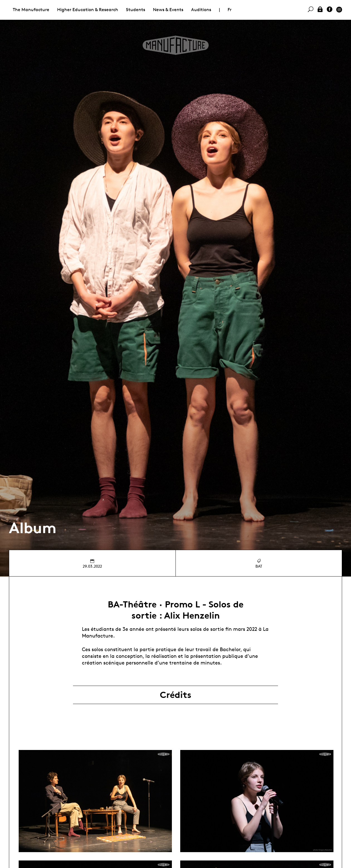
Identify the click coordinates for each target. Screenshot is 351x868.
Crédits (176, 695)
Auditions (201, 10)
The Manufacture (31, 10)
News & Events (168, 10)
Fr (230, 10)
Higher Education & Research (88, 10)
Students (136, 10)
